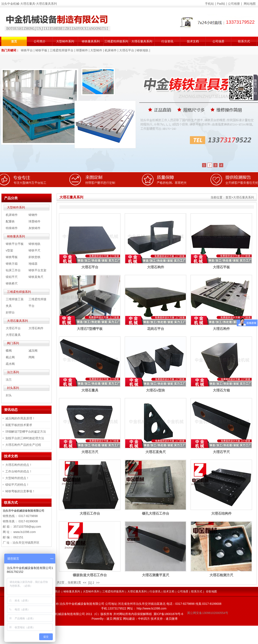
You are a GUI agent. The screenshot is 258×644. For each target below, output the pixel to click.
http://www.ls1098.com (152, 608)
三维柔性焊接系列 (116, 41)
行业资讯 (167, 41)
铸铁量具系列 (91, 41)
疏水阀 (10, 364)
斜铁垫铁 (34, 257)
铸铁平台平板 (15, 244)
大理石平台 (127, 50)
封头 (9, 395)
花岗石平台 (156, 329)
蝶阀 (9, 351)
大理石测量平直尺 (156, 575)
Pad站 (221, 4)
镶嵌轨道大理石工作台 (90, 575)
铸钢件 (33, 215)
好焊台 (10, 312)
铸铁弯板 (12, 257)
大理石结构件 (221, 513)
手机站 (209, 4)
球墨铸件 (82, 50)
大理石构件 (156, 267)
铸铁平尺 (34, 250)
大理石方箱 (221, 390)
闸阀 (32, 357)
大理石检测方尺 (221, 575)
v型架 (9, 250)
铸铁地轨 (142, 50)
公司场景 (218, 41)
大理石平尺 (221, 452)
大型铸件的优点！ (17, 478)
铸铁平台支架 (37, 270)
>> (98, 583)
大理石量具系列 (142, 41)
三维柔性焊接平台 (62, 50)
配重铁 (10, 221)
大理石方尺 (90, 452)
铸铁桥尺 (12, 283)
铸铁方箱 (12, 264)
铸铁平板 (41, 50)
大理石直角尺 (156, 452)
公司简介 (40, 41)
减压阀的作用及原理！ (20, 418)
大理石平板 (221, 267)
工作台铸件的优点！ (19, 471)
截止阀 (10, 357)
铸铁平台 (27, 50)
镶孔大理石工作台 (156, 513)
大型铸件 (96, 50)
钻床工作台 (13, 270)
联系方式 (244, 41)
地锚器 (33, 264)
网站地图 (250, 4)
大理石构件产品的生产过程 (23, 445)
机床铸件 (111, 50)
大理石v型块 (156, 390)
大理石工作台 (90, 513)
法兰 (9, 380)
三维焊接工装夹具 (15, 303)
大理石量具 (90, 390)
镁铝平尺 (12, 277)
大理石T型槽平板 (90, 329)
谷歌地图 (211, 591)
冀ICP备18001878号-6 (168, 614)
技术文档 (193, 41)
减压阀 (33, 351)
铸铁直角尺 (36, 277)
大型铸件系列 (65, 41)
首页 (14, 41)
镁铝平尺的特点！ (17, 485)
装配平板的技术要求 (19, 425)
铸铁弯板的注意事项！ (20, 491)
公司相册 (234, 4)
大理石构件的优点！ (19, 465)
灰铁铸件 (34, 228)
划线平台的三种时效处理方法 (25, 438)
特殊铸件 (12, 228)
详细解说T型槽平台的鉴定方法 (26, 432)
